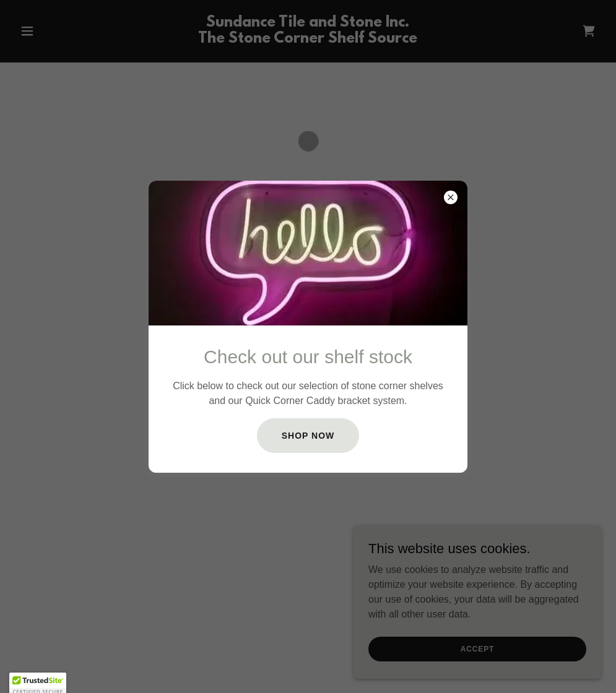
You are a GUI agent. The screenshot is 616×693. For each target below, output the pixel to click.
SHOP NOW (308, 436)
